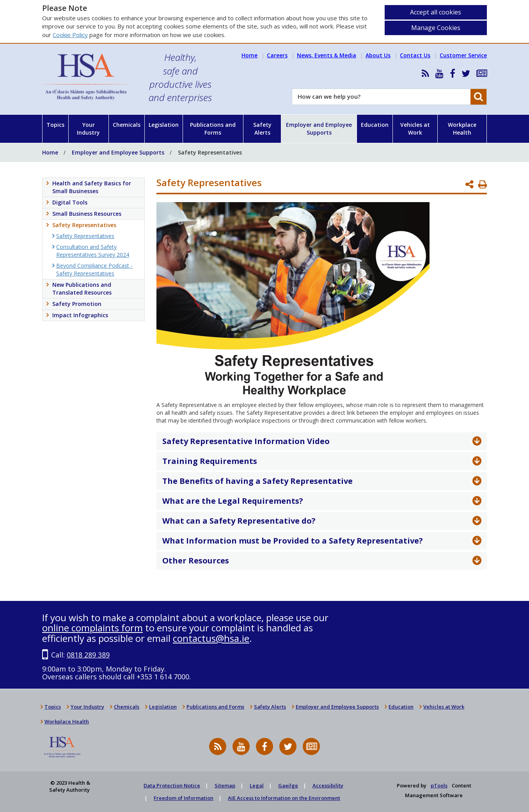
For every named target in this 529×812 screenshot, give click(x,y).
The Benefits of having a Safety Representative (257, 481)
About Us (378, 55)
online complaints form (92, 628)
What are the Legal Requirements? (233, 501)
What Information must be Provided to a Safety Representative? (293, 541)
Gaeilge (288, 785)
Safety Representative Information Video (246, 441)
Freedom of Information (184, 798)
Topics (55, 125)
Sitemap (225, 785)
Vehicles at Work (415, 129)
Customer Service (463, 55)
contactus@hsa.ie (211, 638)
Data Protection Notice (172, 785)
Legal (257, 785)
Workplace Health (462, 129)
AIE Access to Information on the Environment (284, 798)
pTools (439, 785)
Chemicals (127, 125)
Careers (277, 55)
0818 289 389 (88, 655)
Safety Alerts (262, 129)
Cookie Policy (70, 35)
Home (249, 55)
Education (375, 125)
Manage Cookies (436, 28)
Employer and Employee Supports (319, 129)
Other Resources (196, 561)
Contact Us (415, 55)
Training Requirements (210, 461)
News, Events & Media (327, 55)
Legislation (164, 125)
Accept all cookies (436, 12)
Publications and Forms (213, 129)
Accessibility (328, 785)
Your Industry (88, 129)
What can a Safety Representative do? (239, 521)
